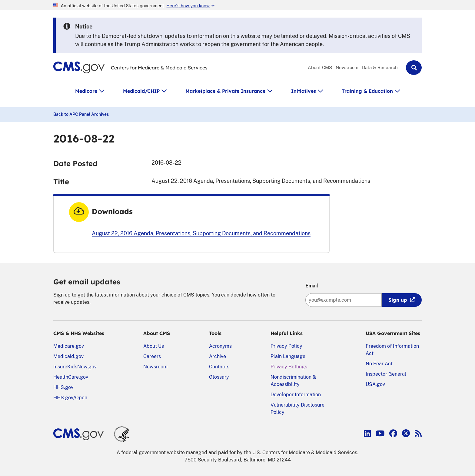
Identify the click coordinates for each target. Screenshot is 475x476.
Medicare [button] (86, 91)
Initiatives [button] (304, 91)
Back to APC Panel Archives (81, 114)
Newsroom (347, 67)
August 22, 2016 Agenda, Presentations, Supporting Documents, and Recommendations (201, 233)
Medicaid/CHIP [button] (141, 91)
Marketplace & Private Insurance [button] (225, 91)
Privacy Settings (289, 367)
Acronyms (220, 346)
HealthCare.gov (71, 377)
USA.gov (375, 384)
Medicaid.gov (68, 356)
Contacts (219, 367)
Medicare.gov (69, 346)
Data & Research (380, 67)
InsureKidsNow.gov (75, 367)
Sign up (398, 300)
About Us (154, 346)
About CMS (320, 67)
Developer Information (296, 395)
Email (312, 286)
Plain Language (288, 356)
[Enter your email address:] (344, 300)
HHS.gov (63, 387)
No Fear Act (379, 364)
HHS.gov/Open (70, 398)
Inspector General (386, 374)
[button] (414, 68)
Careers (152, 356)
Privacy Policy (286, 346)
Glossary (219, 377)
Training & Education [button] (367, 91)
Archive (218, 356)
